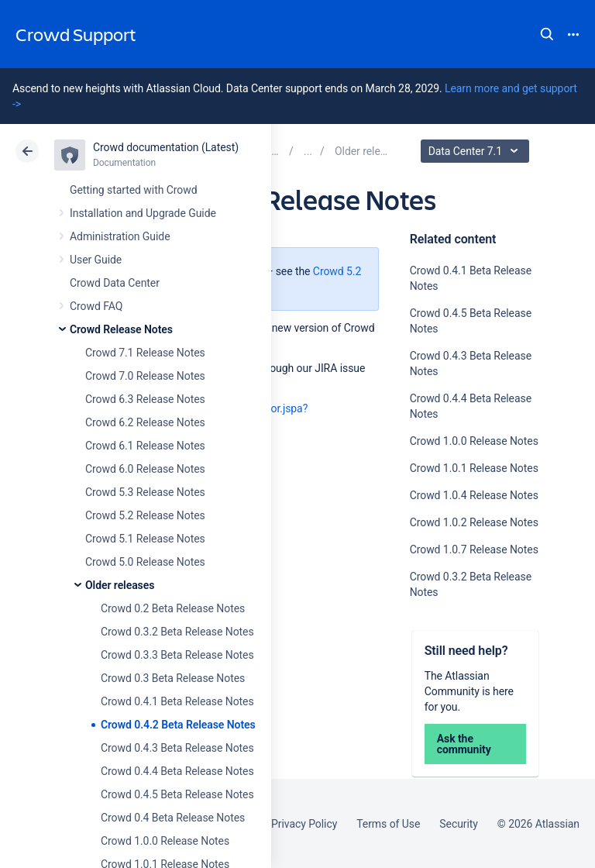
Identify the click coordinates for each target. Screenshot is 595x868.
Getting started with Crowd (133, 190)
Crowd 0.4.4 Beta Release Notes (177, 771)
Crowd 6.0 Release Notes (145, 469)
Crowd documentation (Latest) (166, 147)
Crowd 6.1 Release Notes (145, 446)
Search (547, 34)
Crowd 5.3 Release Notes (145, 492)
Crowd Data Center (115, 283)
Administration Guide (120, 236)
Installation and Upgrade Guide (143, 213)
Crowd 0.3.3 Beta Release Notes (177, 655)
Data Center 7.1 (477, 151)
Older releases (120, 585)
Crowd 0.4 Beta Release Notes (173, 818)
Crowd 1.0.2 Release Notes (474, 522)
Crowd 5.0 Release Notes (145, 562)
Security (459, 824)
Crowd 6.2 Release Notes (145, 422)
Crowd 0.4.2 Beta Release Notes (178, 725)
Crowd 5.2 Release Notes (145, 515)
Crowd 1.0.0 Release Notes (165, 841)
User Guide (96, 260)
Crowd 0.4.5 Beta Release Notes (177, 794)
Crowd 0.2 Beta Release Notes (173, 608)
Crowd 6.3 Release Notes (145, 399)
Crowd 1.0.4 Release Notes (474, 495)
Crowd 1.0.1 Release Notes (474, 468)
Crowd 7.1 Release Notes (145, 353)
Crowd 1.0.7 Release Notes (474, 549)
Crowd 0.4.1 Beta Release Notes (177, 701)
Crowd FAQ (96, 306)
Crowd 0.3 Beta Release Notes (173, 678)
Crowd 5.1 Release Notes (145, 539)
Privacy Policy (304, 824)
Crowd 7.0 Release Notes (145, 376)
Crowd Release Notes (121, 329)
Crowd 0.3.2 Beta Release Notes (177, 632)
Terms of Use (388, 824)
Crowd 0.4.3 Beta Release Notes (177, 748)
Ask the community (464, 744)
